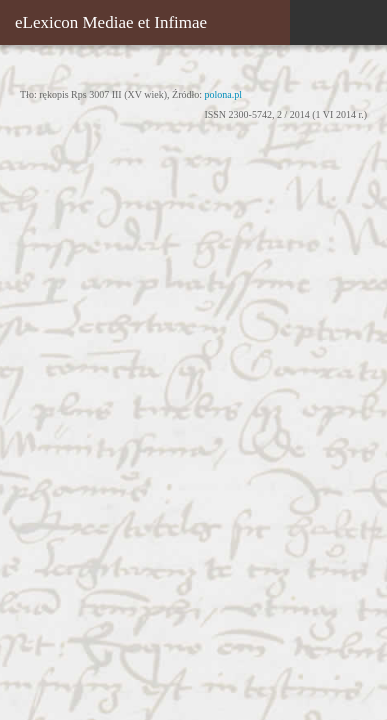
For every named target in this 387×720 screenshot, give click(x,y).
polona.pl (224, 94)
